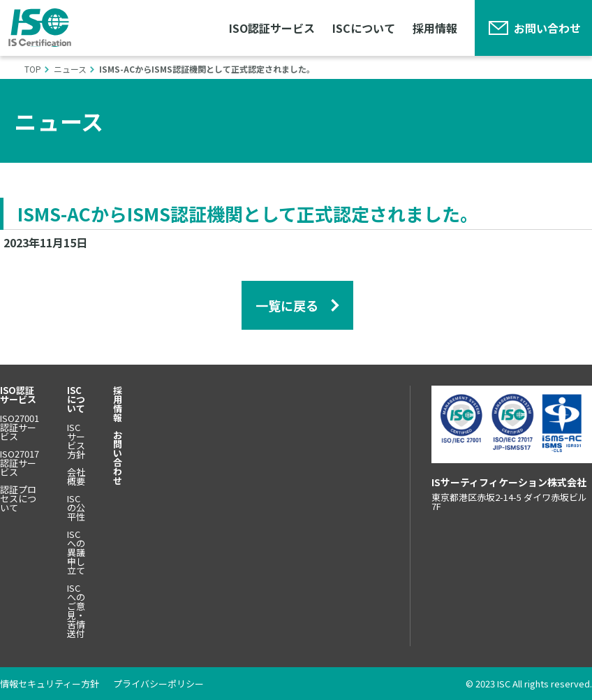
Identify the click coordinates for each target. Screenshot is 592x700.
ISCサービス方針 (76, 441)
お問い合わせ (547, 28)
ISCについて (364, 28)
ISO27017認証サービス (20, 463)
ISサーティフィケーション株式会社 (40, 28)
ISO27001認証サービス (20, 427)
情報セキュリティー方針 (50, 684)
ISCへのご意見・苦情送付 (76, 611)
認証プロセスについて (18, 498)
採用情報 (435, 28)
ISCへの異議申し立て (76, 552)
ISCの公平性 (76, 508)
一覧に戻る (287, 305)
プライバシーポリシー (158, 684)
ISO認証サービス (272, 28)
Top (33, 69)
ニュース (70, 69)
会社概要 (76, 476)
